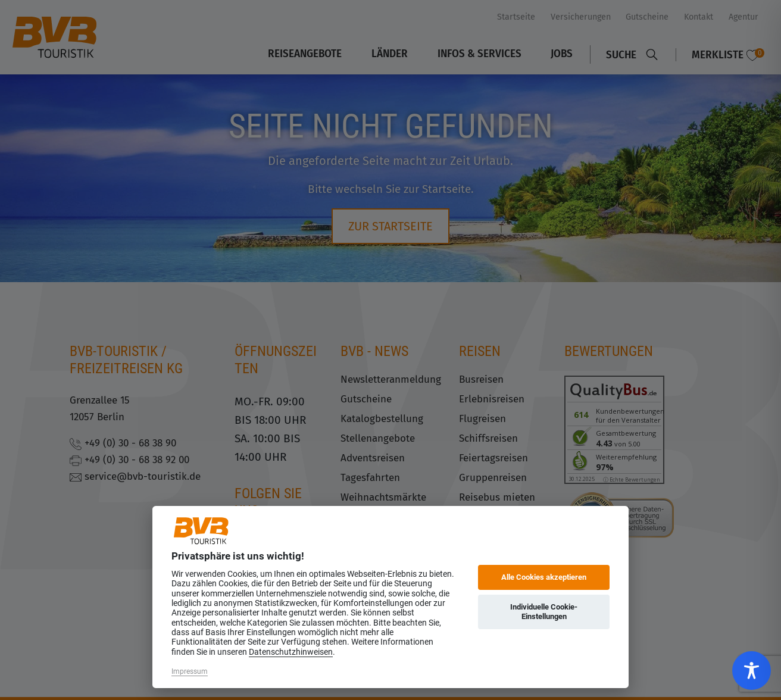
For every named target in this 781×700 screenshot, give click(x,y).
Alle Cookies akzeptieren (544, 577)
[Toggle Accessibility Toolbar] (752, 671)
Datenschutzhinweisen (291, 652)
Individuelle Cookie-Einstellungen (544, 612)
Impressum (190, 671)
